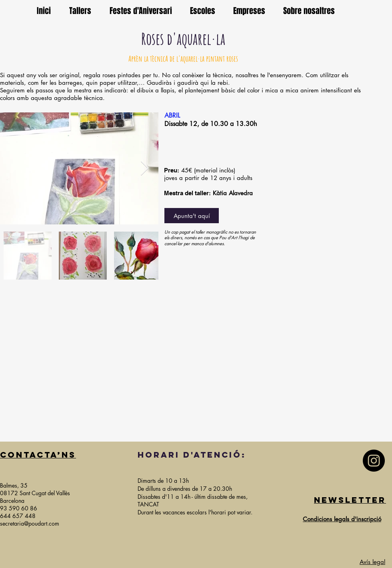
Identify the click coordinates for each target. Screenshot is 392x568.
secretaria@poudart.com (30, 523)
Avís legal (372, 562)
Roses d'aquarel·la (183, 39)
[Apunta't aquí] (192, 216)
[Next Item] (145, 169)
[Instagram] (374, 461)
